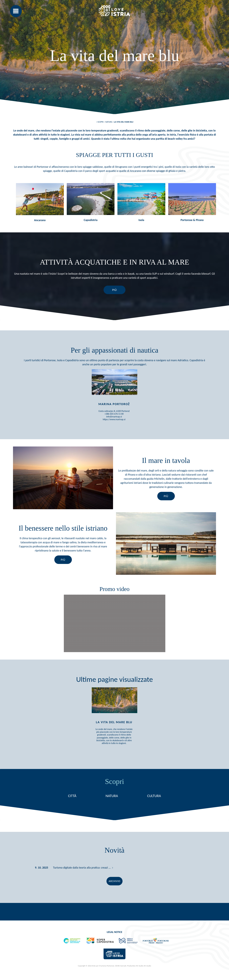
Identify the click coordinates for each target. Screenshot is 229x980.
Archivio (114, 890)
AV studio (147, 975)
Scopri (100, 122)
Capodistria (91, 220)
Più (114, 290)
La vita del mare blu (124, 122)
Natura (109, 122)
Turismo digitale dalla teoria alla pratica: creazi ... (82, 877)
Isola (141, 220)
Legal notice (114, 941)
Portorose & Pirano (192, 220)
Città (72, 805)
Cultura (154, 805)
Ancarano (40, 220)
